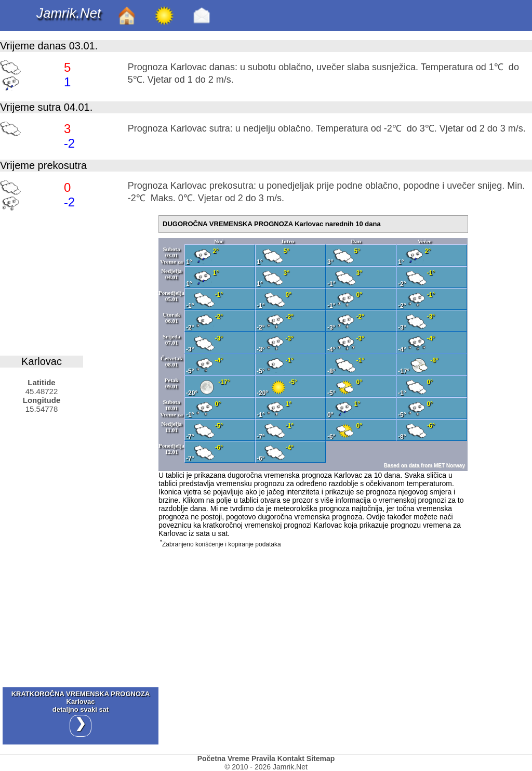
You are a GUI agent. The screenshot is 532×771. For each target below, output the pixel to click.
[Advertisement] (78, 280)
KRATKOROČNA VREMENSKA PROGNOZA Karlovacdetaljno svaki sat (81, 713)
